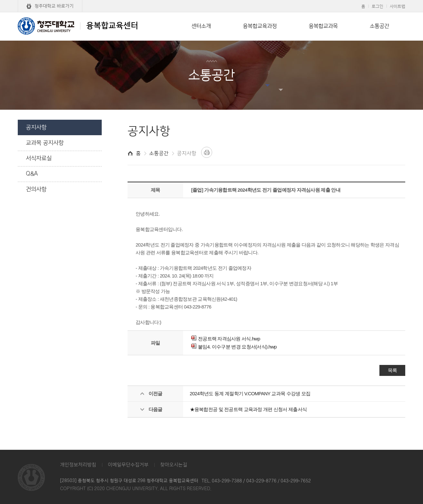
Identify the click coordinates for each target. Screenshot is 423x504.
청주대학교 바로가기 (54, 6)
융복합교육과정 (260, 26)
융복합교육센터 (78, 26)
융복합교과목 (323, 26)
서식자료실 (39, 158)
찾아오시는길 (174, 465)
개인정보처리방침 (78, 465)
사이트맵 (397, 6)
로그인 (377, 6)
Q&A (32, 174)
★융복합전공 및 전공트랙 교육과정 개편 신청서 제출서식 (248, 409)
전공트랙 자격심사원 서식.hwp (226, 339)
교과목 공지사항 (45, 143)
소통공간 (379, 26)
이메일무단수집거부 (128, 465)
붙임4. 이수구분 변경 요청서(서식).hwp (234, 347)
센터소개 (201, 26)
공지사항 (36, 127)
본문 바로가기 (212, 0)
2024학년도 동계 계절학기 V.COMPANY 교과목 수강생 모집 (250, 393)
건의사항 (36, 189)
